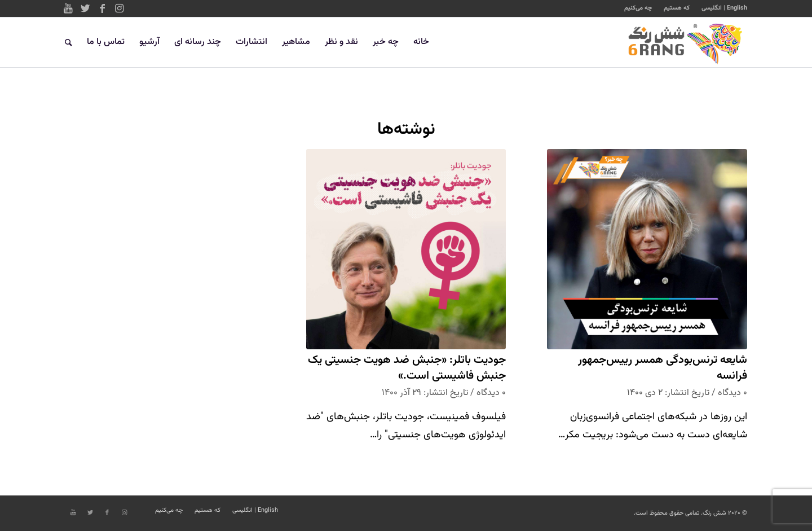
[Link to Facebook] (102, 8)
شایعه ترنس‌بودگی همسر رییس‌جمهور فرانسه (663, 368)
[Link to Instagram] (119, 8)
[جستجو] (69, 42)
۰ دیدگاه (732, 393)
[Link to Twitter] (85, 8)
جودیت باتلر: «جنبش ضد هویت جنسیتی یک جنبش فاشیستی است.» (407, 368)
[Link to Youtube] (68, 8)
